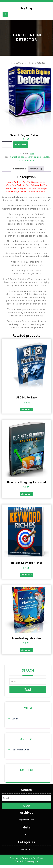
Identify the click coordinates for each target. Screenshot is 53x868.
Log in (15, 719)
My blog (27, 8)
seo (19, 160)
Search (28, 689)
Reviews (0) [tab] (36, 169)
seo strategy (29, 160)
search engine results (38, 157)
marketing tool (18, 157)
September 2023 (21, 750)
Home (11, 63)
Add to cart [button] (26, 410)
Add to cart (20, 145)
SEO (18, 63)
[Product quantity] (7, 145)
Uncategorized (26, 801)
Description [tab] (20, 169)
